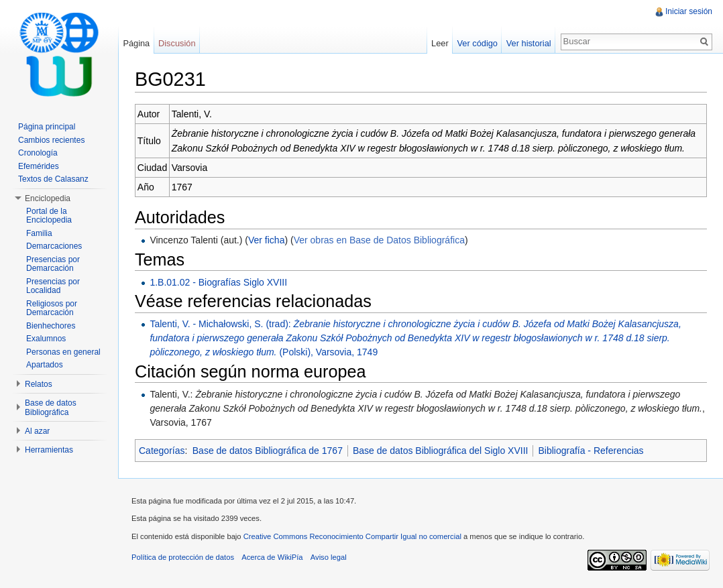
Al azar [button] (37, 431)
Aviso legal (329, 557)
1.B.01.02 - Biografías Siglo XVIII (218, 282)
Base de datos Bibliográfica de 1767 (268, 451)
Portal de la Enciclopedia (49, 216)
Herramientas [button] (49, 450)
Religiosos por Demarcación (52, 308)
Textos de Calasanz (53, 179)
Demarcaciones (54, 246)
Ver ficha (266, 240)
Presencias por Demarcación (53, 264)
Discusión (177, 43)
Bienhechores (51, 326)
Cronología (38, 153)
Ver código (477, 43)
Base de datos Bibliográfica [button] (51, 408)
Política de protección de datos (183, 557)
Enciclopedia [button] (48, 198)
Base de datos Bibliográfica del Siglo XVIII (441, 451)
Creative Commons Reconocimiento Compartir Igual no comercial (352, 536)
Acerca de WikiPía (272, 557)
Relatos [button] (39, 384)
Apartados (45, 365)
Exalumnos (46, 339)
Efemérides (39, 166)
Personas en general (63, 352)
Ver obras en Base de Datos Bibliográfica (379, 240)
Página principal (47, 127)
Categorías (162, 451)
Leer (440, 43)
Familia (39, 233)
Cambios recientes (51, 140)
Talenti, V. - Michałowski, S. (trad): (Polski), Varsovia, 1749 (415, 338)
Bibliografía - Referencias (591, 451)
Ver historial (529, 43)
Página (136, 43)
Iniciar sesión (689, 11)
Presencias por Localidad (53, 286)
